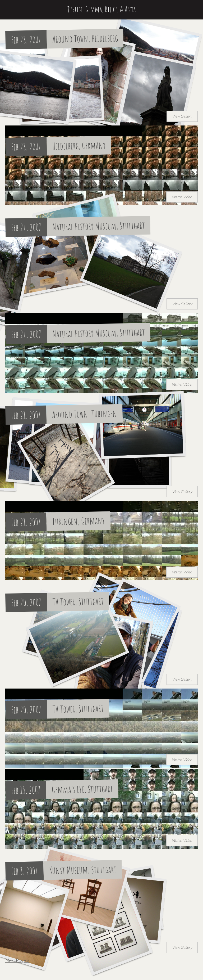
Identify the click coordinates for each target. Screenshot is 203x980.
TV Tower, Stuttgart (78, 601)
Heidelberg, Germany (79, 146)
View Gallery (182, 116)
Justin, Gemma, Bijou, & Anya (102, 9)
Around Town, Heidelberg (85, 39)
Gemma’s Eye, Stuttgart (82, 789)
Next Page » (17, 960)
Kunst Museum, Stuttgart (83, 870)
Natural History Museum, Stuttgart (99, 226)
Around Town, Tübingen (85, 414)
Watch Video (182, 197)
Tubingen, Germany (79, 521)
